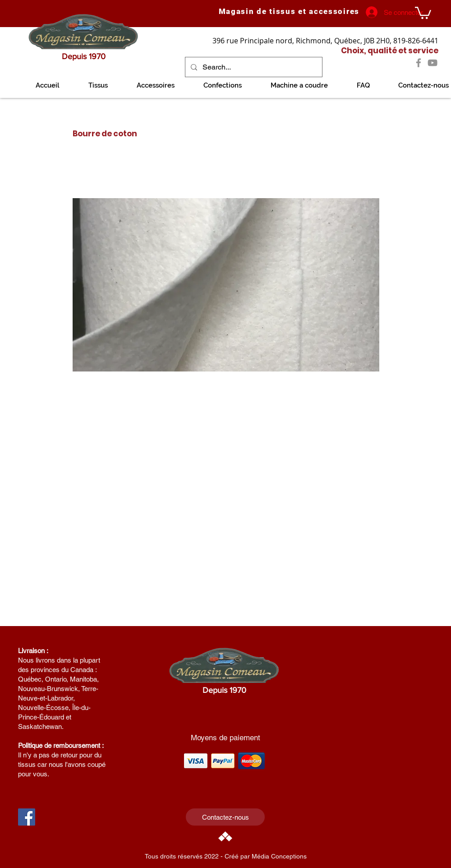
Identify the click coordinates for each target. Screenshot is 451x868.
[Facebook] (419, 63)
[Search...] (253, 67)
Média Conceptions (279, 856)
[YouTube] (433, 63)
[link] (423, 12)
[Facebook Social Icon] (27, 817)
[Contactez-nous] (225, 817)
